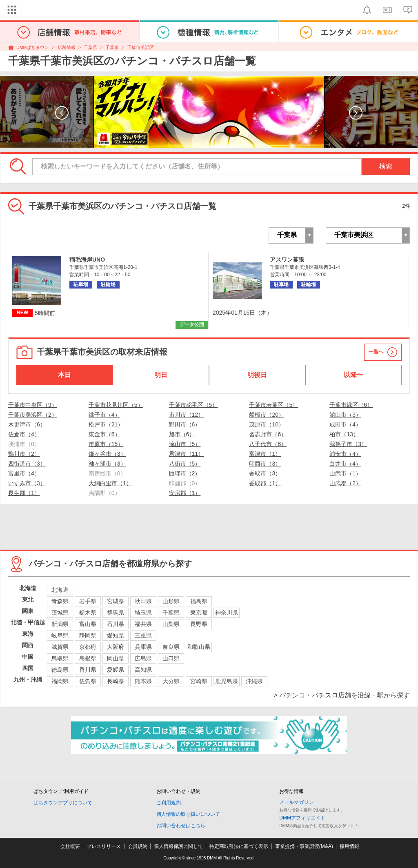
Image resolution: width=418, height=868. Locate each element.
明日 (161, 375)
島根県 (88, 658)
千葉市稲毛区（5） (193, 405)
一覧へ (376, 352)
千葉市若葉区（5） (273, 405)
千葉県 (90, 47)
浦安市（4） (345, 454)
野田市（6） (185, 424)
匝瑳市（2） (185, 473)
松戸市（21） (106, 424)
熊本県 (143, 681)
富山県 (88, 624)
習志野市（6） (268, 434)
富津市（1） (265, 454)
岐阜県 (60, 635)
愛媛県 (116, 670)
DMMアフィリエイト (302, 818)
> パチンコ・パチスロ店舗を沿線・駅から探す (342, 695)
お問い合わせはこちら (181, 826)
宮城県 (116, 601)
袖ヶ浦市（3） (107, 464)
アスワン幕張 (287, 260)
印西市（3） (265, 464)
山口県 (171, 658)
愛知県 (116, 635)
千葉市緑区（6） (351, 405)
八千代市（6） (268, 444)
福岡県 (60, 681)
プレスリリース (104, 846)
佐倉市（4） (24, 434)
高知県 (143, 670)
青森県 (60, 601)
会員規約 (138, 846)
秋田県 (143, 601)
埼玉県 (143, 613)
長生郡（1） (24, 493)
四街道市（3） (27, 464)
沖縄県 (254, 681)
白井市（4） (345, 464)
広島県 (143, 658)
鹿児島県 (227, 681)
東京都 (199, 613)
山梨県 (171, 624)
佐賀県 (88, 681)
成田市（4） (345, 424)
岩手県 (88, 601)
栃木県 (88, 613)
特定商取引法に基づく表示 (239, 846)
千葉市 (112, 47)
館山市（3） (345, 415)
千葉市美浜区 (140, 47)
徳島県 (60, 670)
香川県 (88, 670)
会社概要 (70, 846)
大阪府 (116, 647)
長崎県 (116, 681)
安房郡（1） (185, 493)
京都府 (88, 647)
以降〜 (354, 375)
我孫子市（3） (348, 444)
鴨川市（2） (24, 454)
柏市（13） (344, 434)
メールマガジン (296, 802)
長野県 (199, 624)
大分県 (171, 681)
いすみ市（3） (27, 483)
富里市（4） (24, 473)
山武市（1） (345, 473)
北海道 (60, 590)
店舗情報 (67, 47)
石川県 (116, 624)
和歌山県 (199, 647)
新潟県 (60, 624)
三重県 (143, 635)
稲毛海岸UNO (87, 260)
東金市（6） (104, 434)
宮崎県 (199, 681)
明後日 (257, 375)
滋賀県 (60, 647)
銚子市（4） (104, 415)
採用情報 (349, 846)
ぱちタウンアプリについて (63, 803)
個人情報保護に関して (178, 846)
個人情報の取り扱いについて (188, 814)
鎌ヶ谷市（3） (107, 454)
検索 (386, 166)
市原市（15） (106, 444)
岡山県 (116, 658)
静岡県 (88, 635)
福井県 (143, 624)
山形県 (171, 601)
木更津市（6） (27, 424)
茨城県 (60, 613)
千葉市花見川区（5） (116, 405)
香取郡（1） (265, 483)
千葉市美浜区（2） (33, 415)
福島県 (199, 601)
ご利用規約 (169, 803)
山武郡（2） (345, 483)
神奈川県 (227, 613)
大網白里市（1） (110, 483)
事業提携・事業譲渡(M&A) (304, 846)
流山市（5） (185, 444)
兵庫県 (143, 647)
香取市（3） (265, 473)
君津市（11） (187, 454)
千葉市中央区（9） (33, 405)
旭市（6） (182, 434)
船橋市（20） (267, 415)
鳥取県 (60, 658)
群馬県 (116, 613)
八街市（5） (185, 464)
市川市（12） (187, 415)
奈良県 (171, 647)
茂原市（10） (267, 424)
